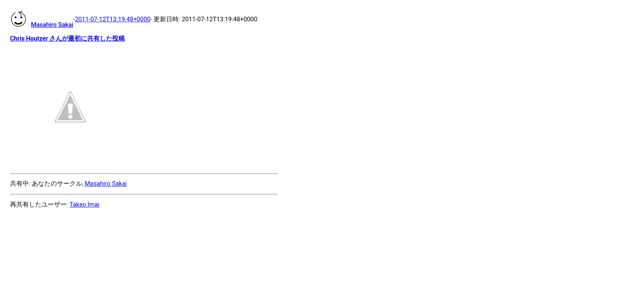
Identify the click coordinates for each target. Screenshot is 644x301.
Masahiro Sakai (106, 184)
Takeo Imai (84, 204)
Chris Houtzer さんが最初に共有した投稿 (67, 38)
